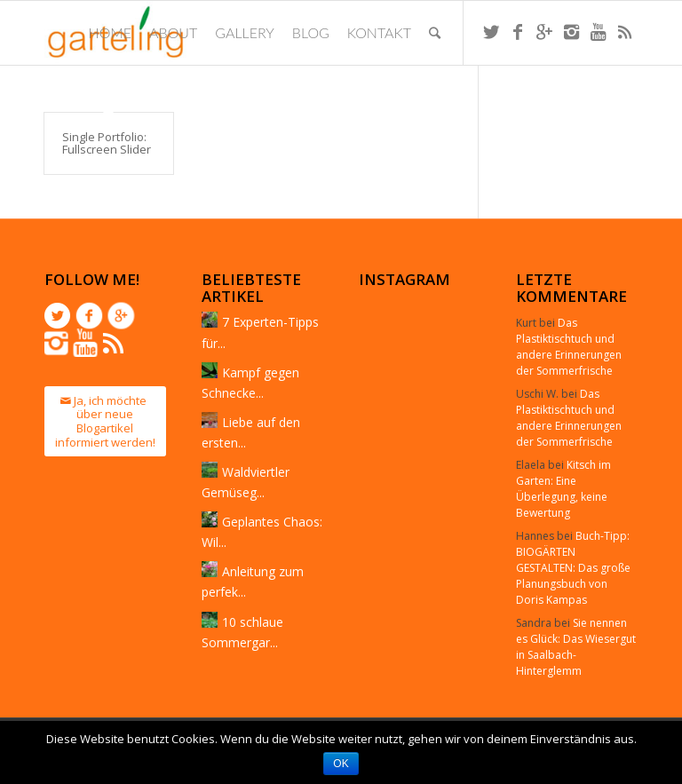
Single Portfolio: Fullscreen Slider (107, 143)
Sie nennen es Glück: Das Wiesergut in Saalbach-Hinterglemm (576, 647)
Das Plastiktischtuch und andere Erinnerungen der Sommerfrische (569, 347)
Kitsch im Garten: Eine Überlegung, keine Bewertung (563, 489)
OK (341, 764)
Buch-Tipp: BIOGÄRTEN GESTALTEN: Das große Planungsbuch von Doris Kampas (573, 568)
